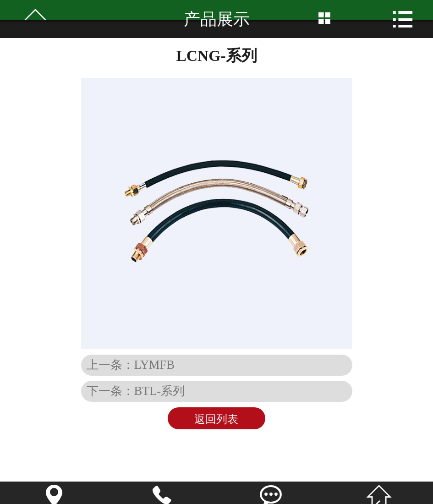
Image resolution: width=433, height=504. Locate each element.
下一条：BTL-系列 (136, 391)
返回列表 (216, 419)
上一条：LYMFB (131, 365)
